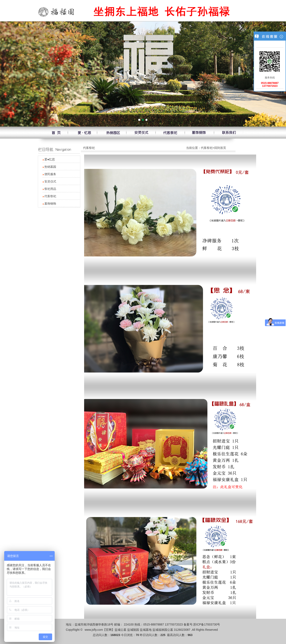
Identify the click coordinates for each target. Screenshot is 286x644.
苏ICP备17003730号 (207, 624)
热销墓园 (50, 167)
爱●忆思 (50, 159)
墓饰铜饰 (50, 204)
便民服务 (50, 174)
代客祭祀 (50, 196)
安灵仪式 (50, 181)
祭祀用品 (50, 189)
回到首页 (220, 148)
